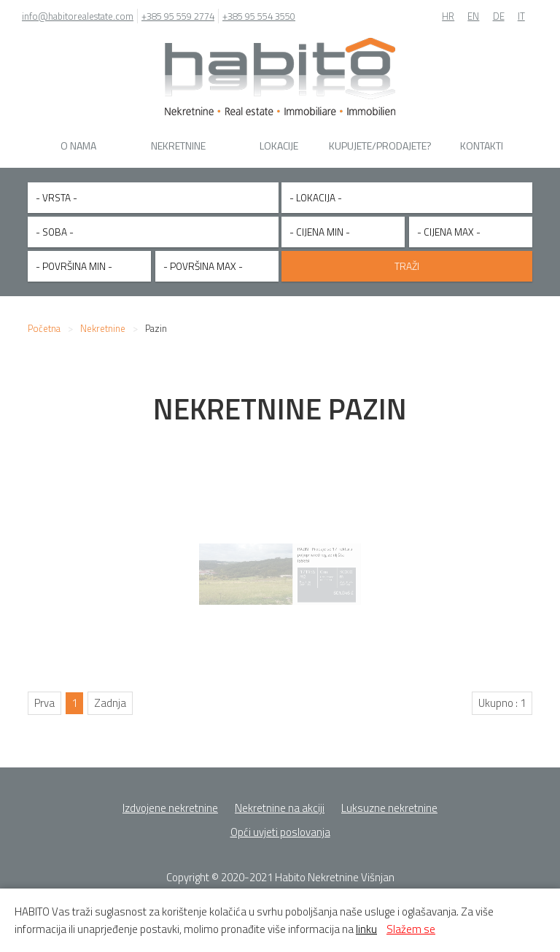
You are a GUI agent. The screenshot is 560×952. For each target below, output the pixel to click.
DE (499, 16)
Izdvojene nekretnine (170, 801)
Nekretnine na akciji (280, 801)
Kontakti (482, 146)
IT (521, 16)
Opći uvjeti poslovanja (280, 825)
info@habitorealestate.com (78, 16)
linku (366, 929)
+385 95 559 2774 (178, 16)
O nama (78, 146)
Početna (44, 321)
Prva (44, 696)
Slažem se (411, 929)
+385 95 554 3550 (259, 16)
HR (448, 16)
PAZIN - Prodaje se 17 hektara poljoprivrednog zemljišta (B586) (307, 556)
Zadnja (110, 696)
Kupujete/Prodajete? (380, 146)
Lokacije (279, 146)
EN (473, 16)
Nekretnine (178, 146)
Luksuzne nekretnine (389, 801)
